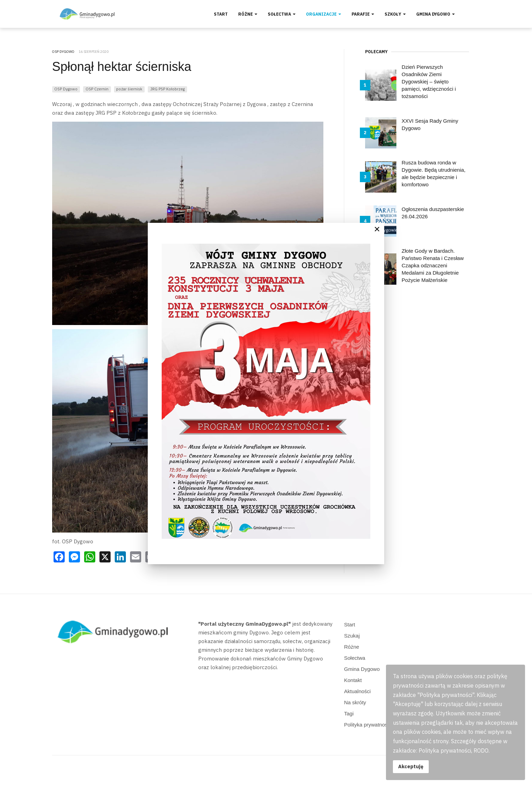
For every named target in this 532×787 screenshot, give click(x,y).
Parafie (363, 14)
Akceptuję (411, 766)
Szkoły (395, 14)
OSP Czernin (97, 89)
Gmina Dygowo (436, 14)
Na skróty (355, 702)
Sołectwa (282, 14)
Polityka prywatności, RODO (377, 725)
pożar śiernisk (129, 89)
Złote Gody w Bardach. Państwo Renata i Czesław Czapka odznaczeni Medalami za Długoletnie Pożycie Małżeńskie (433, 265)
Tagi (349, 713)
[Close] (377, 229)
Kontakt (353, 680)
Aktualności (358, 691)
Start (221, 14)
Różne (248, 14)
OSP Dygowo (66, 89)
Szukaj (352, 636)
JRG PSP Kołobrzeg (167, 89)
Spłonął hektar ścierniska (122, 67)
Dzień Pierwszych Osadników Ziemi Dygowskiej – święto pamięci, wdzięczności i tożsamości (429, 82)
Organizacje (324, 14)
